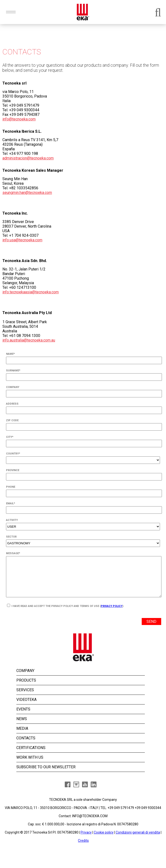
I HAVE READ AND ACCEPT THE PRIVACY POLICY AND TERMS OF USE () (65, 614)
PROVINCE (13, 470)
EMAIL (11, 503)
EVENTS (23, 717)
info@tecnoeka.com (19, 119)
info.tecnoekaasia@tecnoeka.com (31, 292)
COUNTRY (13, 454)
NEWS (22, 727)
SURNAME (13, 371)
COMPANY (13, 387)
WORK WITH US (30, 765)
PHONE (11, 487)
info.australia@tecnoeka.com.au (29, 340)
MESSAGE (13, 553)
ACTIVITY (12, 520)
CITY (10, 437)
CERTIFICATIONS (31, 756)
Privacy (86, 840)
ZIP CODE (12, 420)
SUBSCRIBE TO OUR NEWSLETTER (46, 775)
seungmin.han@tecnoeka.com (27, 193)
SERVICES (25, 698)
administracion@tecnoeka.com (28, 158)
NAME (10, 354)
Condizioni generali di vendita (138, 840)
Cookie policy (104, 840)
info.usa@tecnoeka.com (22, 240)
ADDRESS (12, 404)
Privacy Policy (112, 614)
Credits (83, 848)
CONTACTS (26, 746)
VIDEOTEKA (26, 707)
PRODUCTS (26, 688)
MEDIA (22, 736)
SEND (151, 629)
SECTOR (11, 537)
